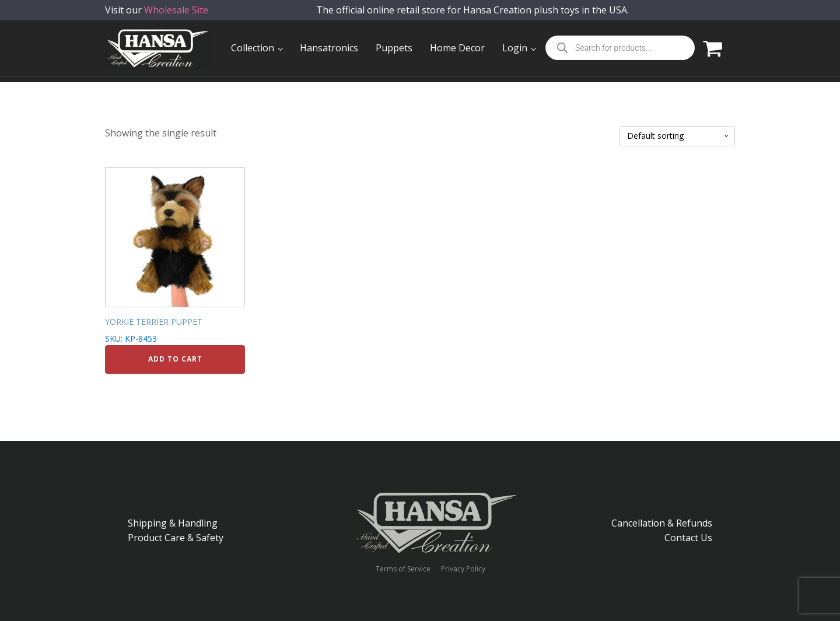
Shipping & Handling (173, 523)
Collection (253, 48)
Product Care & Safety (176, 538)
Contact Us (688, 538)
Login (515, 48)
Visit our (157, 17)
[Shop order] (677, 136)
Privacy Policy (463, 569)
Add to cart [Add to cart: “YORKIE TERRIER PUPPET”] (175, 359)
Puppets (394, 48)
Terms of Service (403, 569)
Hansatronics (329, 48)
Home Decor (457, 48)
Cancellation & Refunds (662, 523)
